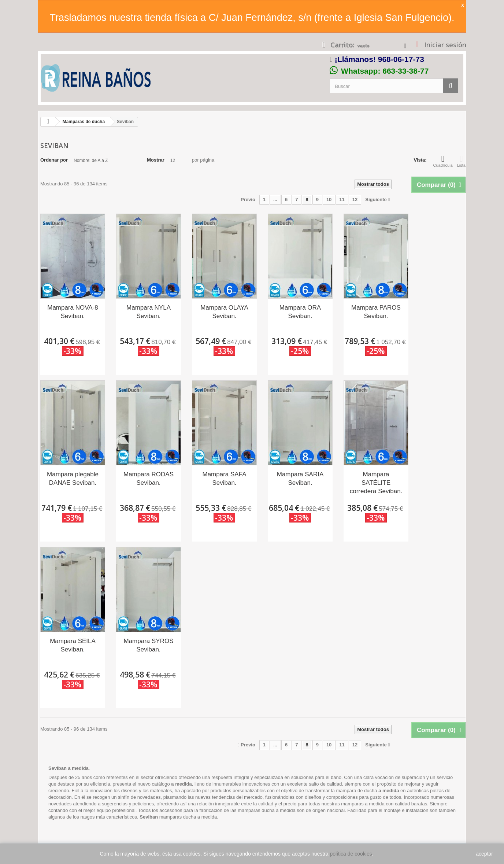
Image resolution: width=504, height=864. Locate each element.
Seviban (149, 817)
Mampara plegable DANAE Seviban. (73, 479)
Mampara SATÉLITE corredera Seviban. (376, 483)
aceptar (484, 854)
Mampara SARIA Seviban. (300, 479)
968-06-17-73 (401, 59)
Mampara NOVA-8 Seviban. (73, 312)
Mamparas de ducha (84, 122)
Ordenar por (54, 160)
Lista (461, 161)
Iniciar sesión (444, 45)
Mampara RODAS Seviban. (149, 479)
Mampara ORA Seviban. (300, 312)
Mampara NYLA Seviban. (149, 312)
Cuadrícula (443, 161)
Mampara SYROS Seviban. (148, 645)
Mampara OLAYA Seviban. (224, 312)
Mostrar (156, 160)
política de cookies (351, 854)
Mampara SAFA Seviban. (225, 479)
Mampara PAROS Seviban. (376, 312)
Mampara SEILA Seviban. (73, 645)
